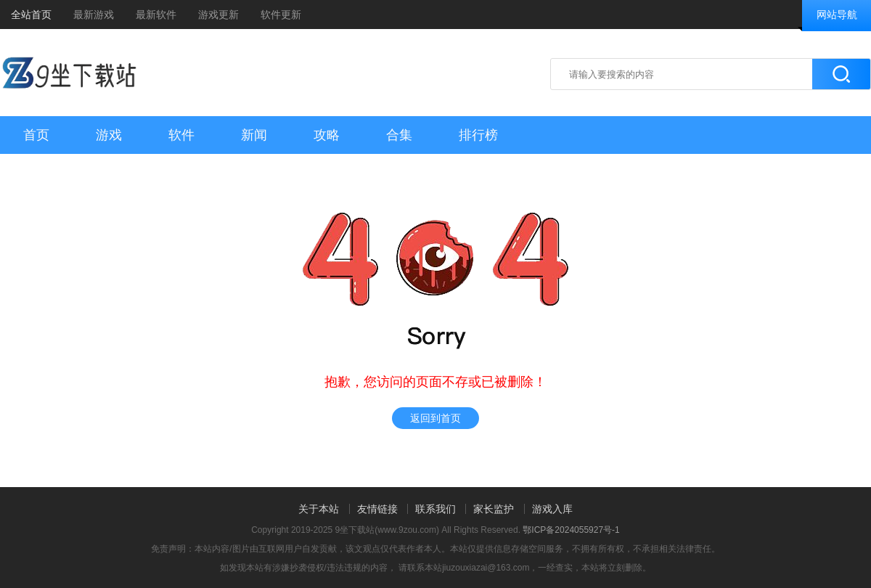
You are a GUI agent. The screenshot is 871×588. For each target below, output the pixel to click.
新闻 (254, 135)
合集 (399, 135)
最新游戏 (94, 15)
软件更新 (281, 15)
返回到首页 (435, 418)
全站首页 (31, 15)
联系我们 (435, 509)
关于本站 (319, 509)
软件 (181, 135)
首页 (36, 135)
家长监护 (494, 509)
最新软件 (156, 15)
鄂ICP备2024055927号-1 (571, 530)
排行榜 (478, 135)
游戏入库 (552, 509)
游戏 (109, 135)
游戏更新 (218, 15)
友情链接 (377, 509)
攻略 (327, 135)
